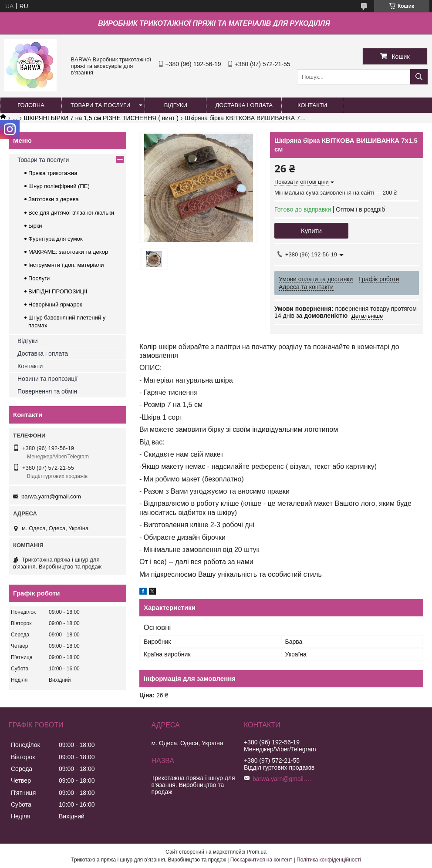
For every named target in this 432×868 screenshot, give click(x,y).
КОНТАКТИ (312, 105)
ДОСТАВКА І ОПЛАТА (244, 105)
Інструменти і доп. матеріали (66, 265)
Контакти (30, 366)
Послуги (39, 278)
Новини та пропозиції (47, 379)
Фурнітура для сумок (56, 239)
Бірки (35, 226)
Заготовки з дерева (54, 199)
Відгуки (28, 341)
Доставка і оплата (43, 353)
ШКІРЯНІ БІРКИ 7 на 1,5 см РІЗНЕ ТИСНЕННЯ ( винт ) (101, 118)
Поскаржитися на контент (261, 860)
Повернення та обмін (47, 391)
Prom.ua (257, 852)
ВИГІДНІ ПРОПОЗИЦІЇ (58, 291)
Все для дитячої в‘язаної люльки (71, 213)
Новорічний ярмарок (55, 304)
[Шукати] (419, 77)
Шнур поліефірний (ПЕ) (59, 186)
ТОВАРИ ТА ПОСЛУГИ (100, 105)
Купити (311, 230)
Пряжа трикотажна (53, 173)
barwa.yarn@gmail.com (51, 496)
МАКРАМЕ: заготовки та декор (68, 252)
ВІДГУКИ (176, 105)
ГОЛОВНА (31, 105)
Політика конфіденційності (329, 860)
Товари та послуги (43, 160)
